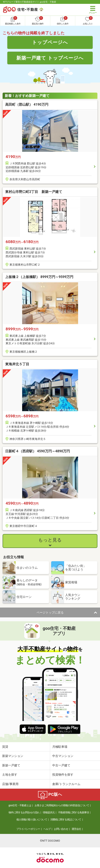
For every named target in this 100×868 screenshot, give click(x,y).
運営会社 (76, 829)
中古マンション (63, 756)
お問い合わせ (61, 829)
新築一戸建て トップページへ (50, 58)
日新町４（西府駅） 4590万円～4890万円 (38, 451)
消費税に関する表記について (66, 820)
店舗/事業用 (10, 784)
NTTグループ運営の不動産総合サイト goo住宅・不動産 (30, 2)
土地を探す (10, 775)
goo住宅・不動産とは (20, 805)
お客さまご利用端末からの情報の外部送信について (62, 805)
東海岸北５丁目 (17, 364)
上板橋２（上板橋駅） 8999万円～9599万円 (39, 277)
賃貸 (5, 747)
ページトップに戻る (50, 612)
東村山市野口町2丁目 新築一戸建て (34, 192)
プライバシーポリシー (28, 829)
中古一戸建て (61, 765)
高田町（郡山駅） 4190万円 (27, 105)
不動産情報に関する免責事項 (73, 812)
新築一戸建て (11, 765)
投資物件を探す (63, 775)
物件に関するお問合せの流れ (24, 812)
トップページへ (50, 42)
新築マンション (13, 756)
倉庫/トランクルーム (66, 784)
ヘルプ (47, 829)
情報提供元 (49, 812)
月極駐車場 (60, 747)
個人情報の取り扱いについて (32, 820)
